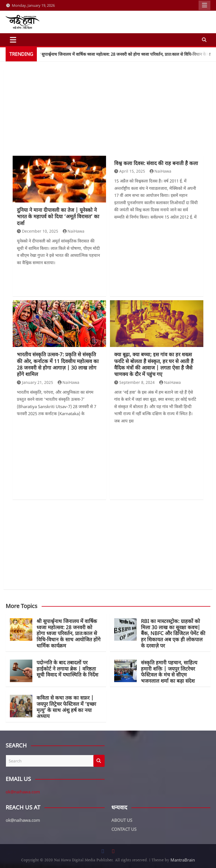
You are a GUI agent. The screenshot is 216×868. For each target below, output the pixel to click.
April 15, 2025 (130, 171)
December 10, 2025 (38, 231)
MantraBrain (183, 860)
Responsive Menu (204, 5)
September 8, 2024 (134, 382)
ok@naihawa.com (23, 792)
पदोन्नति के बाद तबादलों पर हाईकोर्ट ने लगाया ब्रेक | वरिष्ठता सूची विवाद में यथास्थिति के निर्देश (67, 668)
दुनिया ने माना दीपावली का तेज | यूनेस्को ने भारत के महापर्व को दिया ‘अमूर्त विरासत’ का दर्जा (58, 216)
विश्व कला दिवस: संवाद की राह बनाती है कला (156, 163)
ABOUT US (122, 820)
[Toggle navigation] (13, 40)
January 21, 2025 (35, 382)
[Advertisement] (108, 113)
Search (99, 761)
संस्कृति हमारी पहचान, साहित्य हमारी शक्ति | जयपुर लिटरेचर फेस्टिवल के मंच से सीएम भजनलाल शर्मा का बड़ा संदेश (169, 672)
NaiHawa (74, 231)
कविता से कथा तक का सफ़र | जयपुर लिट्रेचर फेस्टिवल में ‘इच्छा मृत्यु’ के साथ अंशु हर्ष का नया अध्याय (66, 707)
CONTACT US (124, 829)
